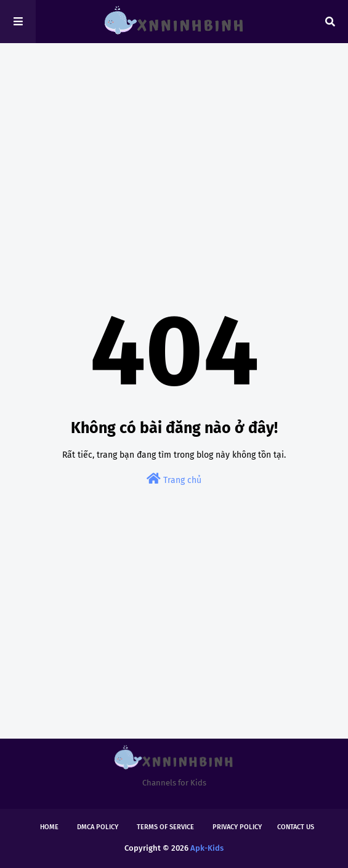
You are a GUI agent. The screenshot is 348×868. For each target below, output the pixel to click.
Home (49, 827)
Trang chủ (174, 479)
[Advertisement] (174, 148)
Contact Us (296, 827)
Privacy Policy (237, 827)
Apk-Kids (207, 848)
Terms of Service (165, 827)
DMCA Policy (98, 827)
